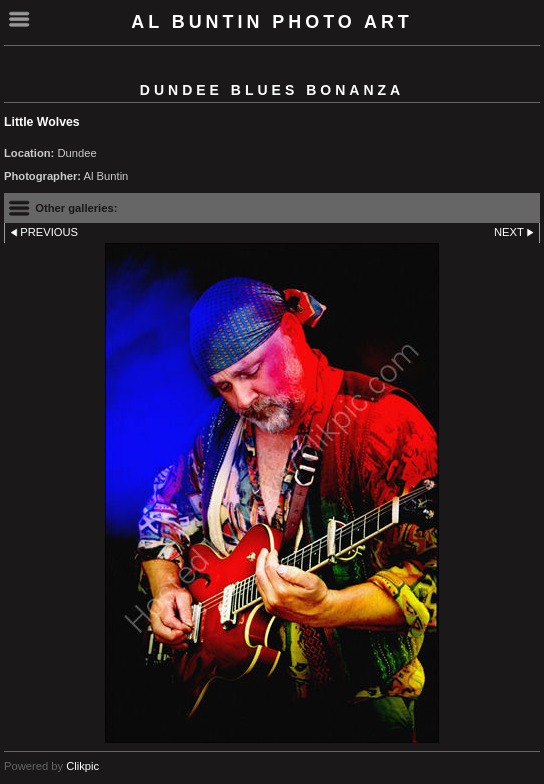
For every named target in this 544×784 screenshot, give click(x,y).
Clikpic (82, 766)
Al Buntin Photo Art (272, 22)
